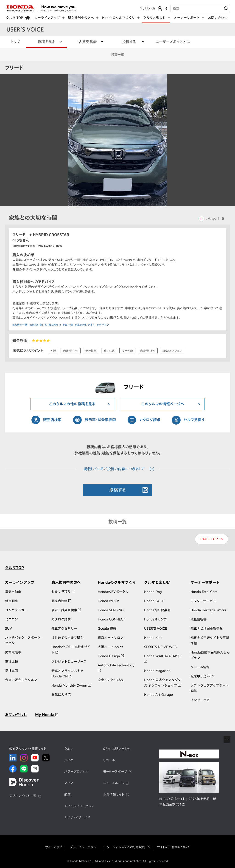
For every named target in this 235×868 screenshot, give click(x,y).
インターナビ (200, 700)
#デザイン (103, 325)
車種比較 (11, 662)
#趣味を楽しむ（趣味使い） (45, 325)
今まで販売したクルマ (21, 680)
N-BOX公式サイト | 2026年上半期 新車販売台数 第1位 (188, 802)
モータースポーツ (115, 772)
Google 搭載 (107, 628)
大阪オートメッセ (111, 647)
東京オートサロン (111, 638)
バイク (69, 760)
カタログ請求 (150, 420)
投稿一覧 (117, 55)
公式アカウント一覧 (23, 796)
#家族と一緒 (20, 325)
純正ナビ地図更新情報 (207, 628)
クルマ (69, 749)
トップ (15, 42)
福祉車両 (11, 671)
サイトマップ (54, 847)
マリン (69, 783)
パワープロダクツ (76, 772)
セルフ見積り (194, 420)
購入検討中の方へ (66, 582)
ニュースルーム (113, 783)
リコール (109, 760)
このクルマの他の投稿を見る (72, 404)
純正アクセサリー (64, 628)
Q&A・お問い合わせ (117, 749)
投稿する (117, 490)
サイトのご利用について (173, 847)
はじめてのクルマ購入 (67, 638)
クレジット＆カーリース (69, 662)
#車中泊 (68, 325)
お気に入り (62, 695)
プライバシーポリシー (84, 847)
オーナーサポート (205, 582)
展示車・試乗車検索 (100, 420)
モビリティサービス (77, 817)
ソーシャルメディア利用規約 (126, 847)
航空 (67, 795)
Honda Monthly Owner (71, 685)
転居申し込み (202, 676)
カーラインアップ (20, 582)
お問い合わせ (218, 18)
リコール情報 (200, 667)
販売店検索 (52, 420)
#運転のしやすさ (85, 325)
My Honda (47, 715)
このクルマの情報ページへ (163, 404)
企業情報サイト (114, 795)
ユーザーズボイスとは (173, 42)
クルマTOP (14, 568)
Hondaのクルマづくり (117, 582)
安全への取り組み (111, 680)
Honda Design (111, 656)
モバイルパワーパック (79, 806)
